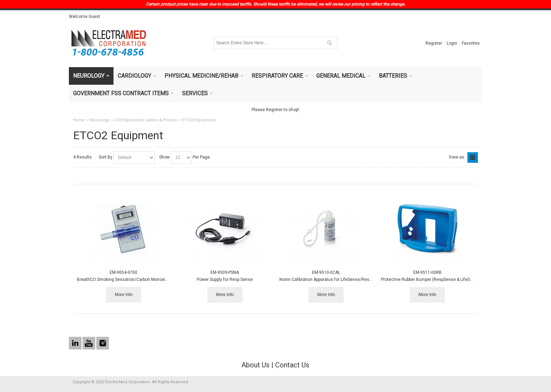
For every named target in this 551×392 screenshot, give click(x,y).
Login (452, 43)
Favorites (471, 43)
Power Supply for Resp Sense (225, 279)
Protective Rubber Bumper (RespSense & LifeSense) (431, 279)
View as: (457, 157)
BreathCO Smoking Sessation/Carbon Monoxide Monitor (131, 279)
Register (434, 43)
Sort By (106, 157)
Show (164, 157)
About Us (255, 365)
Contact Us (292, 365)
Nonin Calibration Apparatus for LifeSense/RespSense (332, 279)
